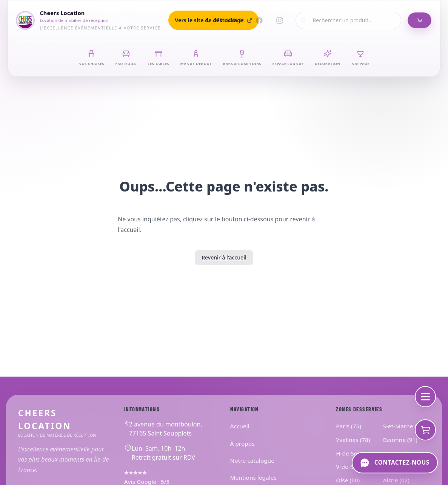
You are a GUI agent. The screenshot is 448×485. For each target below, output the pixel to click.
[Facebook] (259, 20)
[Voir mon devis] (425, 430)
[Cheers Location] (89, 20)
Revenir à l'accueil (224, 257)
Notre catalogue (252, 460)
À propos (242, 443)
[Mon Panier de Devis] (419, 20)
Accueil (240, 426)
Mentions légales (253, 477)
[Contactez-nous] (395, 463)
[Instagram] (280, 20)
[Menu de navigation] (425, 397)
